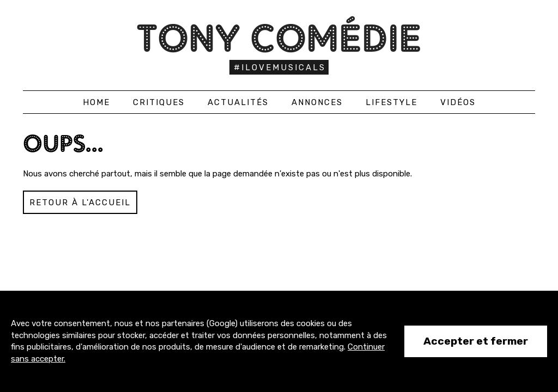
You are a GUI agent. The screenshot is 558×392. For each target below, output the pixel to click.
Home (96, 102)
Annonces (317, 102)
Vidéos (458, 102)
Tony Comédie (279, 38)
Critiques (159, 102)
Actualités (238, 102)
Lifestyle (392, 102)
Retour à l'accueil (80, 203)
